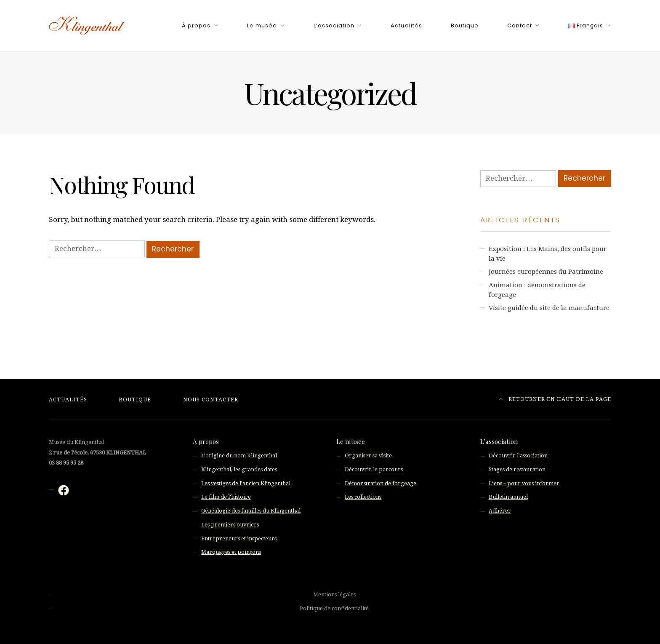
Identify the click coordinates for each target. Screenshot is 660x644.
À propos (196, 25)
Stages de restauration (517, 469)
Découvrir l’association (518, 456)
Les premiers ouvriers (230, 525)
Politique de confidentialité (334, 608)
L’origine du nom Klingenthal (239, 456)
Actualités (406, 25)
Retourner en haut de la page (555, 399)
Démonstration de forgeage (381, 483)
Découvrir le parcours (374, 469)
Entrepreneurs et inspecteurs (239, 538)
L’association (334, 25)
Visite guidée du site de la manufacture (549, 308)
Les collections (363, 497)
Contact (520, 25)
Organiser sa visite (368, 456)
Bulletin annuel (508, 497)
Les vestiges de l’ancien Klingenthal (246, 483)
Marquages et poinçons (231, 552)
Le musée (262, 25)
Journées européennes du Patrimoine (546, 272)
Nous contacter (211, 399)
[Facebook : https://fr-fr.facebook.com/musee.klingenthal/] (64, 490)
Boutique (465, 25)
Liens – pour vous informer (524, 483)
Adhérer (500, 511)
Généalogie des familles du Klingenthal (251, 511)
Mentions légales (334, 595)
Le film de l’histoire (226, 497)
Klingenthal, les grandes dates (239, 469)
